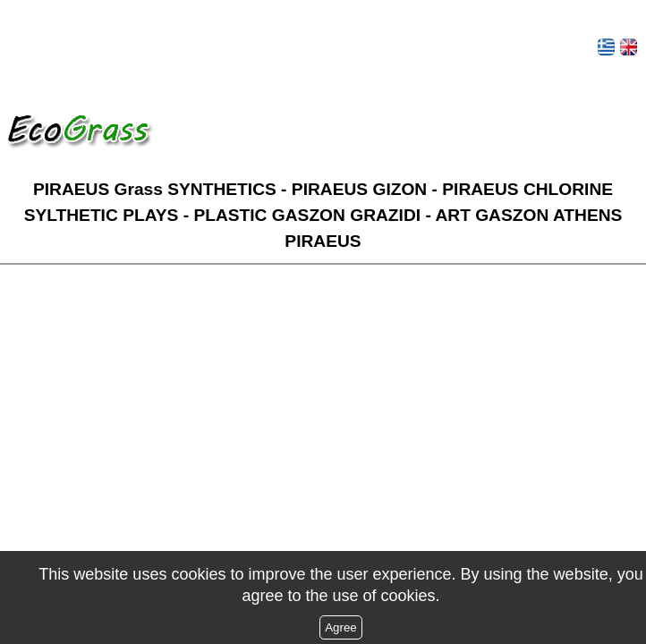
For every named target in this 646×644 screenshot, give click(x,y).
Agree (341, 627)
